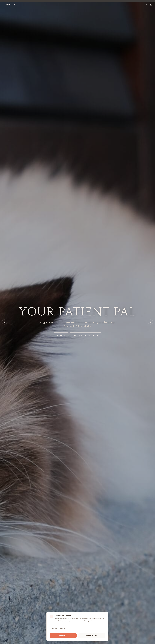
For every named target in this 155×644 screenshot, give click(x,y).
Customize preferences (59, 628)
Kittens (59, 335)
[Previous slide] (4, 322)
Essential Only (92, 635)
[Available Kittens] (151, 5)
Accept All (63, 635)
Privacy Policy (89, 621)
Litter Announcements (87, 335)
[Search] (15, 5)
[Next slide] (151, 322)
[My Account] (147, 5)
